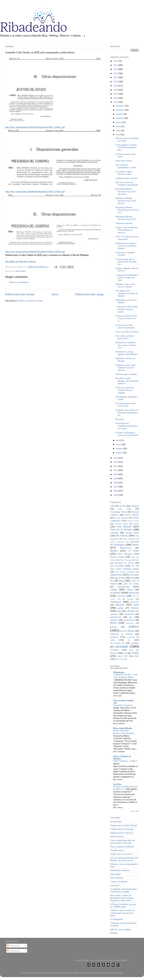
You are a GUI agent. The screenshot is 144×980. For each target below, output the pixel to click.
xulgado (120, 656)
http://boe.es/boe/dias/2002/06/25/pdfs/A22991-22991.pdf (35, 127)
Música (114, 551)
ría (129, 640)
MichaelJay (95, 973)
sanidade (135, 643)
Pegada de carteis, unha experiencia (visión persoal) (125, 368)
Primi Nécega (125, 560)
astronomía (134, 575)
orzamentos (129, 614)
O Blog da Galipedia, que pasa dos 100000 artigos (123, 905)
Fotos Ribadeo (124, 527)
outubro (120, 114)
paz (131, 617)
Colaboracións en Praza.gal (122, 829)
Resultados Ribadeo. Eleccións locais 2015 (126, 218)
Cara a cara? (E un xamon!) (127, 332)
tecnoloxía (115, 650)
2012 (116, 466)
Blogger (120, 973)
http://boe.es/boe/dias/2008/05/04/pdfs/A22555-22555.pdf (35, 192)
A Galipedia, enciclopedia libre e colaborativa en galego (124, 890)
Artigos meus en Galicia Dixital (124, 825)
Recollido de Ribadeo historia (20, 262)
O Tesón (134, 551)
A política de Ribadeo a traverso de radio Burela (127, 434)
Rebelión (114, 933)
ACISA (122, 506)
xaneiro (120, 453)
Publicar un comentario (19, 282)
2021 (116, 77)
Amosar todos (134, 811)
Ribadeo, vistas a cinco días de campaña (125, 285)
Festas (136, 524)
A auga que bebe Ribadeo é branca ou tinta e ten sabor (127, 278)
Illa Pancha (122, 536)
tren (125, 653)
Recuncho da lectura (124, 563)
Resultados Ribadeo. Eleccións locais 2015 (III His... (126, 201)
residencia (114, 637)
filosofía (120, 605)
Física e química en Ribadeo (122, 847)
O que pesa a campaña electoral (125, 254)
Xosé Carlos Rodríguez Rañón (125, 569)
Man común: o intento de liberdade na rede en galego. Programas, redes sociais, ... (122, 898)
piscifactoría (129, 620)
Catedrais (135, 506)
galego (121, 608)
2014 (116, 458)
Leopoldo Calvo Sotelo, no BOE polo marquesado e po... (127, 413)
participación (116, 617)
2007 (116, 487)
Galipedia (114, 533)
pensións (114, 620)
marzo (119, 444)
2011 (116, 470)
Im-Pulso (117, 784)
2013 (116, 462)
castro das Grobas (131, 584)
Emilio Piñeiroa (132, 515)
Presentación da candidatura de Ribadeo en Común (127, 426)
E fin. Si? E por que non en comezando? (127, 238)
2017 (116, 94)
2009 (116, 478)
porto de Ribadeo (127, 631)
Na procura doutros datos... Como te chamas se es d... (127, 318)
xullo (119, 126)
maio (118, 135)
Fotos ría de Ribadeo (121, 530)
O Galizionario (117, 919)
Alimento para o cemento (126, 374)
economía (115, 593)
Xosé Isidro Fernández (125, 572)
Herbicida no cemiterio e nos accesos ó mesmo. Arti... (126, 345)
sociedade (122, 646)
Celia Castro (124, 509)
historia (135, 608)
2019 (116, 86)
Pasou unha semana (124, 161)
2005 (116, 495)
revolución (131, 637)
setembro (120, 118)
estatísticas (116, 602)
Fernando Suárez (121, 524)
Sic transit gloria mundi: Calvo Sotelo (126, 405)
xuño (118, 130)
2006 (116, 491)
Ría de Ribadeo (117, 878)
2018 (116, 90)
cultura (114, 590)
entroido (130, 599)
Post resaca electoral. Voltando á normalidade (127, 184)
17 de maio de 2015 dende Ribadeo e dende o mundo (127, 309)
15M (112, 506)
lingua (119, 611)
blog (121, 581)
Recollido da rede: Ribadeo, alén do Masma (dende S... (127, 381)
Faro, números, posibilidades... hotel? (126, 166)
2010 (116, 474)
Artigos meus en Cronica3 (121, 854)
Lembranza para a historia (127, 178)
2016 (116, 98)
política (134, 626)
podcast (113, 627)
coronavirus (124, 587)
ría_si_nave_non (117, 643)
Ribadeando (119, 672)
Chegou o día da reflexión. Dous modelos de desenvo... (127, 230)
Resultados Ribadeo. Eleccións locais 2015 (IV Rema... (126, 191)
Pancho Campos (117, 557)
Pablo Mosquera (125, 554)
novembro (121, 110)
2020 (116, 82)
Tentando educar (117, 850)
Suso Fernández (117, 566)
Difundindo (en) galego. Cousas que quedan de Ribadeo (126, 246)
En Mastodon (116, 821)
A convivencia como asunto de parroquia (125, 326)
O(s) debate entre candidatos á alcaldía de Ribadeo (127, 293)
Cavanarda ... (116, 885)
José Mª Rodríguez (125, 543)
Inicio (55, 294)
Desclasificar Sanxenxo (123, 705)
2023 (116, 69)
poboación (130, 623)
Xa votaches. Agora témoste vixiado (124, 173)
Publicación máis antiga (89, 294)
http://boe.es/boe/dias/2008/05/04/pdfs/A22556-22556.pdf (35, 252)
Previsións (120, 419)
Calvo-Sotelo (20, 271)
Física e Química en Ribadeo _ (122, 757)
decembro (120, 106)
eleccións (121, 596)
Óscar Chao (120, 659)
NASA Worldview (121, 761)
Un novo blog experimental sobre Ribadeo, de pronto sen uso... (124, 859)
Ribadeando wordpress (120, 870)
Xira (133, 566)
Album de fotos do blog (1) (122, 833)
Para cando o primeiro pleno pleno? (125, 337)
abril (118, 440)
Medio (136, 545)
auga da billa (120, 578)
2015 (116, 102)
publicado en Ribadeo (121, 634)
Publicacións (13, 946)
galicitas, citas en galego (121, 929)
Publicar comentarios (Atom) (31, 301)
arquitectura (116, 575)
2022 (116, 73)
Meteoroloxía (126, 548)
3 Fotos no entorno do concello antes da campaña (125, 390)
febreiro (120, 448)
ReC (137, 560)
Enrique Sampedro (121, 518)
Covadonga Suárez (118, 512)
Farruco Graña (133, 521)
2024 (116, 65)
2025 (116, 61)
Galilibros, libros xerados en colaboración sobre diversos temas (122, 913)
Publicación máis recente (20, 294)
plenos (114, 623)
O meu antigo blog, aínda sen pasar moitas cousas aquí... (123, 842)
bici (112, 581)
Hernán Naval (132, 533)
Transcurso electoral (124, 223)
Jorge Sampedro (129, 539)
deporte (130, 590)
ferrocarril (135, 602)
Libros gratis (116, 874)
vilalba (135, 653)
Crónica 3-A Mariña (119, 882)
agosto (119, 122)
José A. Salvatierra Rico (120, 542)
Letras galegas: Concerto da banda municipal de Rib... (126, 147)
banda (132, 578)
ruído (112, 640)
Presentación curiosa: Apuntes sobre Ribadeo (126, 353)
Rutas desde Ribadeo (123, 728)
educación (134, 593)
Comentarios (13, 951)
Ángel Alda (134, 656)
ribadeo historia (117, 836)
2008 (116, 483)
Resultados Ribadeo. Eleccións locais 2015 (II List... (127, 210)
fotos (136, 605)
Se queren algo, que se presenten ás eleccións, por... (126, 262)
